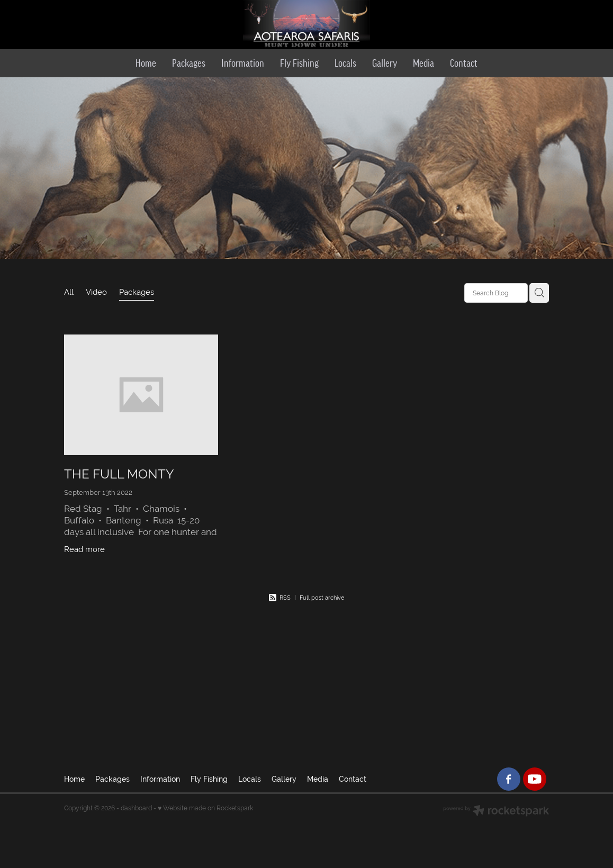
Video (96, 292)
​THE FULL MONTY (119, 474)
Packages (137, 292)
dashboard (136, 808)
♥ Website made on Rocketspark (205, 808)
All (69, 292)
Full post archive (322, 598)
